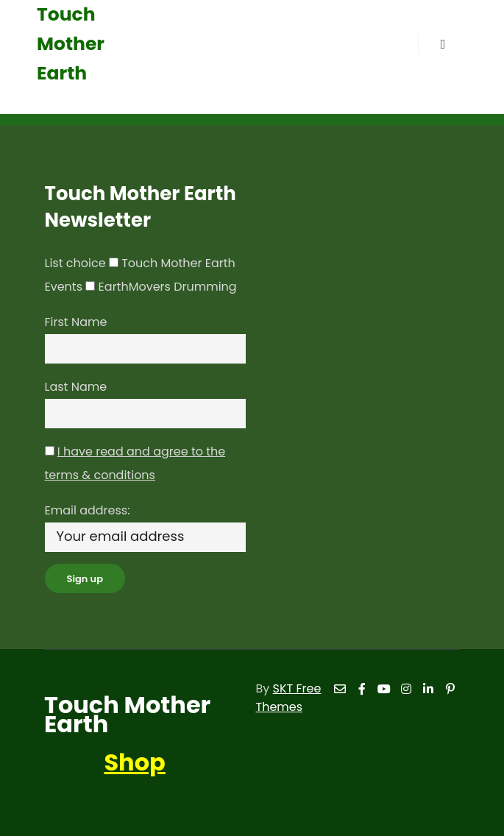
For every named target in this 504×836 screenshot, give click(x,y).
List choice (75, 263)
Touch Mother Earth (71, 44)
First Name (76, 322)
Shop (134, 762)
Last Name (76, 387)
